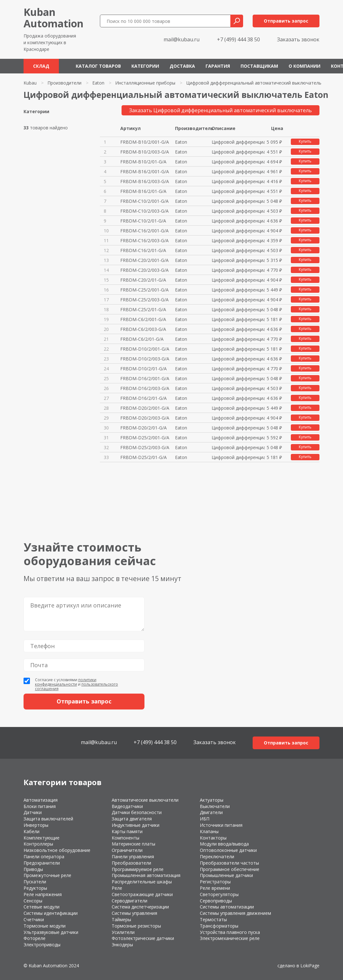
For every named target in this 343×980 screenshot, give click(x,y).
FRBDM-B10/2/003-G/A (145, 152)
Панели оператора (44, 857)
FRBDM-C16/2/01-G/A (143, 250)
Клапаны (209, 831)
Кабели (31, 831)
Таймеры (121, 919)
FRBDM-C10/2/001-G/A (144, 201)
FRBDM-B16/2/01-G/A (143, 191)
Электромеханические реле (230, 938)
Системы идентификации (51, 913)
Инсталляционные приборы (145, 83)
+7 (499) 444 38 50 (238, 39)
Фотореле (35, 938)
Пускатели (35, 882)
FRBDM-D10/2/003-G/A (145, 359)
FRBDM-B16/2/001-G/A (145, 171)
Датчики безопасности (137, 812)
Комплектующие (42, 838)
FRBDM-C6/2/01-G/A (142, 339)
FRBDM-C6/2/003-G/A (143, 329)
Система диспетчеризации (140, 907)
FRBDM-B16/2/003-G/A (145, 181)
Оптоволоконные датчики (228, 850)
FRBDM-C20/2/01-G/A (143, 280)
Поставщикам (259, 66)
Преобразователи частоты (229, 863)
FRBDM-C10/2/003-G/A (144, 211)
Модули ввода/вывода (224, 844)
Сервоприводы (216, 901)
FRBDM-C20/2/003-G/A (144, 270)
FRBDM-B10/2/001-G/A (145, 142)
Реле (117, 888)
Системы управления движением (235, 913)
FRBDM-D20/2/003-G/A (145, 418)
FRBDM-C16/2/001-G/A (144, 231)
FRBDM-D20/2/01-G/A (143, 428)
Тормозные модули (45, 926)
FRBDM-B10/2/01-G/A (143, 162)
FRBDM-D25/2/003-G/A (145, 447)
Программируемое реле (138, 869)
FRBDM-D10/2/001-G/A (145, 349)
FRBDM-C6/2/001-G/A (143, 319)
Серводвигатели (129, 901)
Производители (64, 83)
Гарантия (218, 66)
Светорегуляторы (219, 894)
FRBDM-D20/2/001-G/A (145, 408)
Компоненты (126, 838)
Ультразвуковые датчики (51, 932)
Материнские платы (133, 844)
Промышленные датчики (226, 875)
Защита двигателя (132, 819)
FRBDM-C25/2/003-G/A (144, 300)
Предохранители (42, 863)
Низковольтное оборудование (57, 850)
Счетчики (34, 919)
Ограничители (127, 850)
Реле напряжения (43, 894)
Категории (145, 66)
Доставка (182, 66)
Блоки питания (40, 806)
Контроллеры (38, 844)
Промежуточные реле (47, 875)
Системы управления (134, 913)
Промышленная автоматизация (146, 875)
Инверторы (36, 825)
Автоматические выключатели (145, 800)
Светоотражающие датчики (142, 894)
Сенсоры (33, 901)
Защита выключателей (48, 819)
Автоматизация (41, 800)
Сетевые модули (42, 907)
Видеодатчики (127, 806)
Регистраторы (215, 882)
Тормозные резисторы (136, 926)
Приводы (33, 869)
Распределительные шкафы (142, 882)
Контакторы (213, 838)
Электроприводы (42, 945)
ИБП (205, 819)
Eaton (98, 83)
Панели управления (133, 857)
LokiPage (310, 966)
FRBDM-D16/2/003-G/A (145, 388)
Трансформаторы (219, 926)
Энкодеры (122, 945)
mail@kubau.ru (182, 39)
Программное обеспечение (230, 869)
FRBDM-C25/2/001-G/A (144, 290)
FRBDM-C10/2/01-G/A (143, 221)
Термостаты (213, 919)
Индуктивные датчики (136, 825)
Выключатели (215, 806)
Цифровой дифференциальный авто (238, 142)
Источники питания (221, 825)
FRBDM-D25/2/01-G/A (143, 457)
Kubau (30, 83)
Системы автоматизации (227, 907)
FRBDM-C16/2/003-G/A (144, 240)
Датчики (33, 812)
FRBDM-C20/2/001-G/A (144, 260)
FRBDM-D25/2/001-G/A (145, 438)
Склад (41, 66)
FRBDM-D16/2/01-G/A (143, 398)
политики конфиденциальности (66, 682)
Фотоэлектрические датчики (143, 938)
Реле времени (215, 888)
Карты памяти (127, 831)
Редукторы (35, 888)
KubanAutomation (53, 18)
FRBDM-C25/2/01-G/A (143, 309)
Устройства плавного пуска (230, 932)
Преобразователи (131, 863)
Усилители (123, 932)
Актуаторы (212, 800)
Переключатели (217, 857)
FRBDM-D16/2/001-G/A (145, 378)
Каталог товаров (98, 66)
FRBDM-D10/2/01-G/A (143, 369)
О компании (304, 66)
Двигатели (211, 812)
